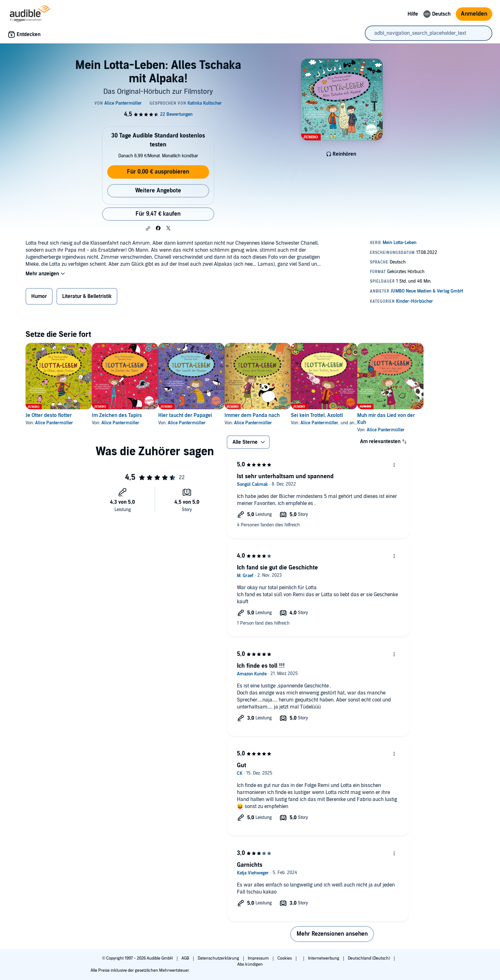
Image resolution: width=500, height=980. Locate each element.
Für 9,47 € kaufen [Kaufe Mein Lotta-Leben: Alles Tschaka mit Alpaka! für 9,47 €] (158, 214)
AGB (186, 958)
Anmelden (474, 14)
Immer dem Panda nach (283, 415)
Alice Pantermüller (54, 423)
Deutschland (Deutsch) (369, 958)
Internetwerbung (324, 958)
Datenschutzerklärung (219, 958)
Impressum (259, 958)
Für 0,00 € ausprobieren (158, 172)
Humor (39, 296)
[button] (148, 228)
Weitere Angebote (158, 191)
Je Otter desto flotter (49, 415)
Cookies (285, 958)
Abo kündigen (250, 964)
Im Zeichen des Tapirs (127, 415)
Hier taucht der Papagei (206, 415)
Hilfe (413, 14)
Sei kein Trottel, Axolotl (358, 415)
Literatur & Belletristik (87, 296)
